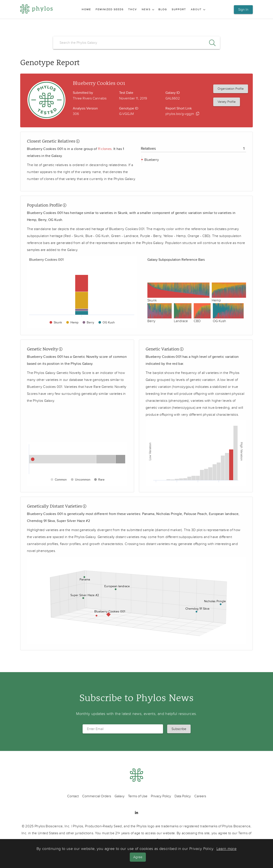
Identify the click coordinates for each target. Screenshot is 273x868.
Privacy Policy (161, 796)
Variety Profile (227, 102)
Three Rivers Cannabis (90, 98)
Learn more (227, 849)
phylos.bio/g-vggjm (180, 114)
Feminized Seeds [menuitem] (110, 9)
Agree (138, 857)
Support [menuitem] (179, 9)
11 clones (105, 149)
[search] (136, 43)
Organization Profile (231, 89)
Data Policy (183, 796)
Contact (73, 796)
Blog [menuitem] (163, 9)
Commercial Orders (97, 796)
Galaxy (120, 796)
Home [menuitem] (86, 9)
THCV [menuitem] (133, 9)
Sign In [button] (243, 10)
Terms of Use (138, 796)
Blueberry (151, 160)
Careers (200, 796)
